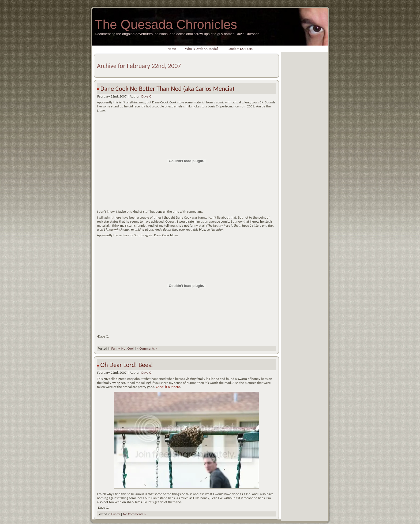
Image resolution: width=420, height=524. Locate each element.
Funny (115, 348)
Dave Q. (147, 96)
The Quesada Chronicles (166, 25)
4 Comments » (147, 348)
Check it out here (168, 387)
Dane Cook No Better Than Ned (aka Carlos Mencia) (167, 89)
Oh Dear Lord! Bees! (127, 365)
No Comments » (134, 514)
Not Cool (127, 348)
